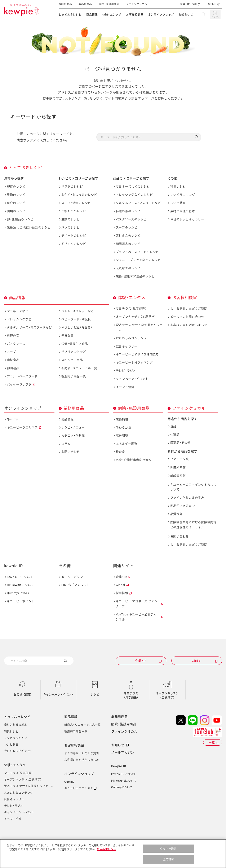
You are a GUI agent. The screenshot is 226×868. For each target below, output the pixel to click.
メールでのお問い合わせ (187, 317)
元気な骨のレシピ (128, 268)
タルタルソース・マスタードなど (138, 203)
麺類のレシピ (71, 219)
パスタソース (16, 344)
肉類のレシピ (16, 211)
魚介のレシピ (16, 203)
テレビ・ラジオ (126, 371)
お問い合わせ (71, 452)
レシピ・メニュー (73, 427)
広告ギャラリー (127, 346)
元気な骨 (68, 336)
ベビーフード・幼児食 (76, 319)
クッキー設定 (168, 852)
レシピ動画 (178, 203)
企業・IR (121, 577)
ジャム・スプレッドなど (78, 311)
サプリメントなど (74, 352)
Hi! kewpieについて (21, 585)
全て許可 (169, 863)
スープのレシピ (127, 227)
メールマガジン (72, 577)
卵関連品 (13, 368)
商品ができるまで (183, 506)
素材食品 (13, 360)
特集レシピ (178, 187)
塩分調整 (122, 436)
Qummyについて (19, 593)
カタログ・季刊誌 (73, 436)
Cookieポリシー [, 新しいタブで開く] (107, 853)
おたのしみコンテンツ (131, 338)
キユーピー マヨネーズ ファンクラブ (137, 604)
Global (212, 4)
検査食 (120, 452)
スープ (12, 352)
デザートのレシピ (74, 236)
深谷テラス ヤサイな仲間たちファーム (139, 327)
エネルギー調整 (127, 444)
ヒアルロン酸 (180, 459)
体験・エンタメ (112, 15)
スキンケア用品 (72, 360)
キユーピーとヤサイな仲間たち (138, 354)
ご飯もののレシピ (74, 211)
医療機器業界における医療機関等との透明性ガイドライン (193, 525)
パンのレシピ (71, 227)
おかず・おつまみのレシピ (79, 195)
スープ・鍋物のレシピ (76, 203)
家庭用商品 (65, 4)
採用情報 (122, 593)
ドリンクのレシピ (74, 244)
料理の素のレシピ (128, 211)
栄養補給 (122, 419)
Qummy (12, 419)
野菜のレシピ (16, 187)
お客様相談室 (135, 15)
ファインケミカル (137, 4)
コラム (66, 444)
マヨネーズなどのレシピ (133, 187)
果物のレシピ (16, 195)
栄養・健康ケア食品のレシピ (135, 276)
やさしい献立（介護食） (77, 327)
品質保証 (176, 514)
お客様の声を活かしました (189, 325)
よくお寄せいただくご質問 (189, 309)
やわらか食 (124, 427)
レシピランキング (183, 195)
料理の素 (13, 336)
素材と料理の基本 (183, 211)
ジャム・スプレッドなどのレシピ (138, 260)
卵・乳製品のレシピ (20, 219)
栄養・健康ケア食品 (75, 344)
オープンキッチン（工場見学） (136, 317)
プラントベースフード (22, 376)
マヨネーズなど (18, 311)
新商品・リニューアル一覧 (79, 368)
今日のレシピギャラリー (187, 219)
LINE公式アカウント (76, 585)
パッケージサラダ (19, 384)
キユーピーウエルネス (22, 427)
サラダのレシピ (72, 187)
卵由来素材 (178, 467)
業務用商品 (85, 4)
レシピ (95, 695)
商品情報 (92, 15)
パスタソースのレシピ (131, 219)
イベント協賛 (125, 387)
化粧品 (175, 435)
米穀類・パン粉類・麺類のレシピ (29, 227)
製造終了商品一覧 (74, 376)
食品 (173, 426)
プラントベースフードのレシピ (138, 252)
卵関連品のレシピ (128, 244)
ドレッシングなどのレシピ (134, 195)
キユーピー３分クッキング (134, 362)
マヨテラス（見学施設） (131, 309)
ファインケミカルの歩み (187, 498)
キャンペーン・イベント (132, 379)
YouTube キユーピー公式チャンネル (136, 617)
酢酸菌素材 (178, 475)
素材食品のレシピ (128, 236)
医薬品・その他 (180, 443)
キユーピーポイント (21, 601)
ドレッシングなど (19, 319)
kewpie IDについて (20, 577)
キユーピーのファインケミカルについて (193, 487)
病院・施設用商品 (109, 4)
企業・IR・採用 (189, 4)
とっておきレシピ (70, 15)
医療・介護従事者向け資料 (134, 460)
